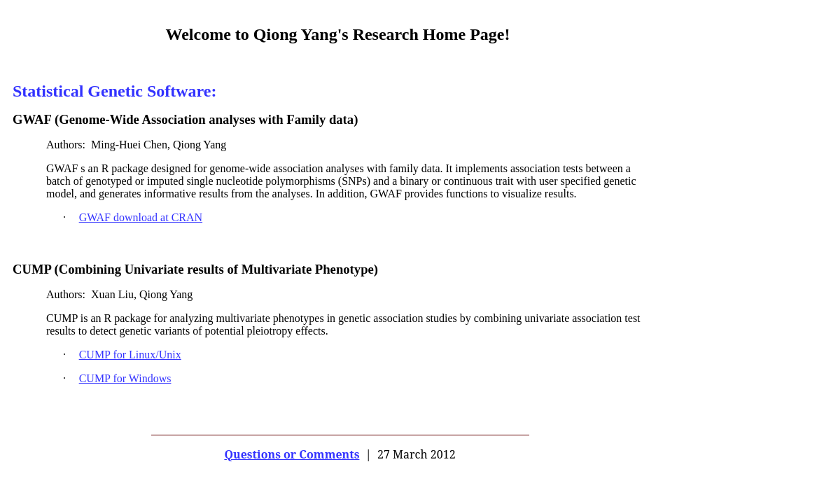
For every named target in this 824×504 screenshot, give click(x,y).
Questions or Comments (292, 454)
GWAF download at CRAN (141, 217)
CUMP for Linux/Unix (130, 355)
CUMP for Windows (125, 378)
